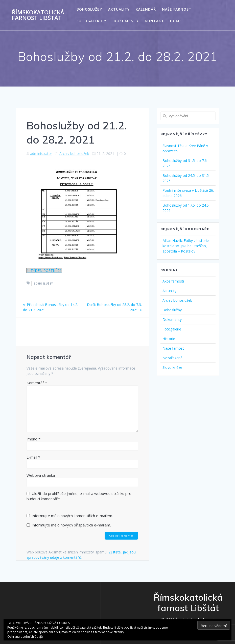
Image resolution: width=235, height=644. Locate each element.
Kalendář (146, 9)
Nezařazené (172, 358)
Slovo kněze (172, 367)
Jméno (33, 439)
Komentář (37, 383)
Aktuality (119, 9)
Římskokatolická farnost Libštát (38, 15)
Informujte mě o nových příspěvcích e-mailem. (71, 525)
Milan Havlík (172, 241)
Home (176, 21)
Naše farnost (177, 9)
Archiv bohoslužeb (74, 153)
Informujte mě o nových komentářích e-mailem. (72, 516)
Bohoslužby (89, 9)
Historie (169, 339)
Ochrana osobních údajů (25, 637)
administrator (41, 153)
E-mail (33, 457)
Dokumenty (126, 21)
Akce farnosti (173, 281)
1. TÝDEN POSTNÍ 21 (44, 271)
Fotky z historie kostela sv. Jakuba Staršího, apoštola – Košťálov (186, 246)
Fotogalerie (90, 21)
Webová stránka (41, 475)
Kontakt (154, 21)
